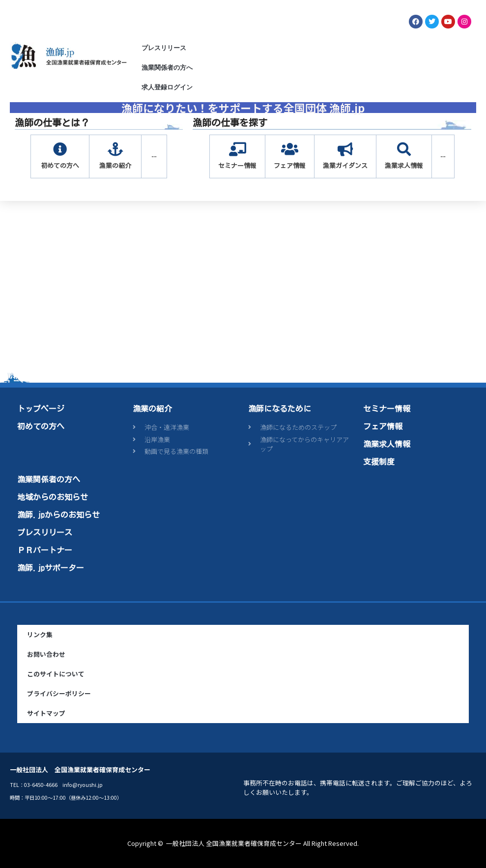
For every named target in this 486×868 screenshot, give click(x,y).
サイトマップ (46, 713)
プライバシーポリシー (59, 693)
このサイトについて (56, 674)
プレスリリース (164, 48)
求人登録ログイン (167, 87)
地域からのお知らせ (53, 497)
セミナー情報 (387, 409)
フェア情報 (383, 426)
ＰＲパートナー (45, 550)
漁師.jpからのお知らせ (58, 515)
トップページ (41, 409)
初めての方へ (41, 426)
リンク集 (40, 634)
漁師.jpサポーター (51, 568)
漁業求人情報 (387, 444)
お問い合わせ (46, 654)
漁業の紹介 (152, 409)
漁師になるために (280, 409)
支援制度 (379, 462)
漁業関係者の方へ (167, 68)
